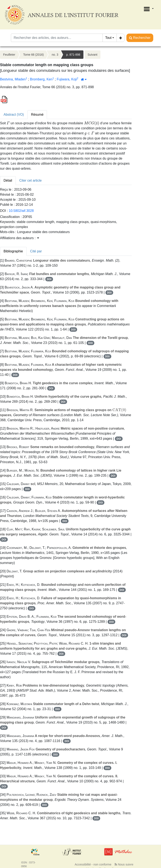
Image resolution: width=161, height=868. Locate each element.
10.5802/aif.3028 (21, 211)
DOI (49, 279)
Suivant (93, 55)
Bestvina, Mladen (13, 79)
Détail (8, 180)
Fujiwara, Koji (67, 79)
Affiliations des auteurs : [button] (19, 238)
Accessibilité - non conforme (93, 864)
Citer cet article (31, 180)
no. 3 (55, 55)
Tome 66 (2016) (34, 55)
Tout (108, 38)
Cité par (36, 251)
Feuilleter (9, 55)
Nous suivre (124, 864)
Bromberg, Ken (41, 79)
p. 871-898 (73, 55)
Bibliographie (13, 251)
